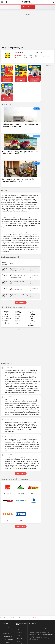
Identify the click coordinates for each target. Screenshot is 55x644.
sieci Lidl (10, 257)
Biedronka (20, 632)
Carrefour (20, 638)
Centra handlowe (8, 639)
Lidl (28, 618)
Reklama (39, 628)
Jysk (18, 641)
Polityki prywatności (42, 634)
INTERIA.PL (38, 638)
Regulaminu (31, 634)
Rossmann (20, 635)
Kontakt (32, 628)
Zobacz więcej (21, 303)
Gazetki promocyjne (6, 632)
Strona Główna (8, 628)
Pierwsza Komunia (28, 7)
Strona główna (4, 618)
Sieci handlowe (8, 636)
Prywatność (47, 628)
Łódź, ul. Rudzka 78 (17, 289)
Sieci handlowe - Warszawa (17, 618)
